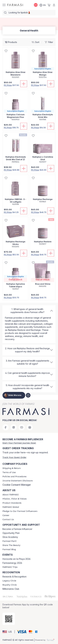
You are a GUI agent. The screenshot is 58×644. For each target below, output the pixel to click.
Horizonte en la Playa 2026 (16, 559)
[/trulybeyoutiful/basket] (49, 5)
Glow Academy (10, 537)
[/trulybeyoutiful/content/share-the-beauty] (11, 545)
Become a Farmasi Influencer (17, 529)
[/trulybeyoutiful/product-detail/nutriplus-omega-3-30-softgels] (15, 192)
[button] (8, 632)
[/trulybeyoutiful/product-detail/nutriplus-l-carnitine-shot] (43, 149)
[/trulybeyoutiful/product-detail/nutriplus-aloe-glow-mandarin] (15, 65)
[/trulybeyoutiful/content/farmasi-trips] (10, 567)
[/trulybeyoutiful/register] (19, 443)
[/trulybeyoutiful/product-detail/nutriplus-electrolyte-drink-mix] (43, 107)
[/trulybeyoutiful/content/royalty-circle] (10, 585)
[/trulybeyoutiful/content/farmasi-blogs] (9, 549)
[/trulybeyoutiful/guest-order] (14, 457)
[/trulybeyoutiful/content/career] (6, 515)
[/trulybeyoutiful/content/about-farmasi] (11, 495)
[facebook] (6, 427)
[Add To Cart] (24, 84)
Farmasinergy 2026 (12, 563)
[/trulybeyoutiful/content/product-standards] (12, 503)
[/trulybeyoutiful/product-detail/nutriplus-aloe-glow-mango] (43, 65)
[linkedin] (30, 427)
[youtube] (22, 427)
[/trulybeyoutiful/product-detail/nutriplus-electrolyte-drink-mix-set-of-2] (15, 149)
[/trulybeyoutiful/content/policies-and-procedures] (14, 477)
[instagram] (14, 427)
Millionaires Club (11, 589)
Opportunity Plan (11, 533)
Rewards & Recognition (14, 577)
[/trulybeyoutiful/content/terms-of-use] (9, 472)
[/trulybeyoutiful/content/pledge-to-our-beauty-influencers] (20, 511)
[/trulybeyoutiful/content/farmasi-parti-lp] (9, 541)
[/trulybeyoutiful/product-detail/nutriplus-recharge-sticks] (15, 234)
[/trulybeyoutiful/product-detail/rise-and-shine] (43, 275)
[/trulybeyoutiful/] (15, 5)
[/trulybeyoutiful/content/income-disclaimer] (18, 481)
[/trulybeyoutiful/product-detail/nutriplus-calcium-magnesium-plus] (15, 107)
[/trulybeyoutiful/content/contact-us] (8, 520)
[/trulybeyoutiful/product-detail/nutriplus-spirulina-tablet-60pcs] (15, 276)
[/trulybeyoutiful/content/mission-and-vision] (15, 499)
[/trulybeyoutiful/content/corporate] (11, 507)
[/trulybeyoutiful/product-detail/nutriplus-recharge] (43, 190)
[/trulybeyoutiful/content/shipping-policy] (12, 468)
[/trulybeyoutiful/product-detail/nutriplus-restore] (43, 233)
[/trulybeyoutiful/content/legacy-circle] (9, 581)
